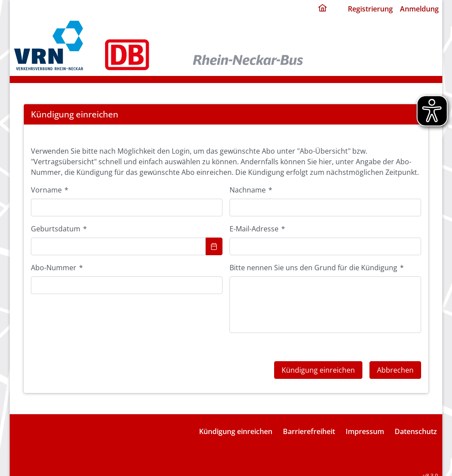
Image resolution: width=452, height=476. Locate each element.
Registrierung (370, 9)
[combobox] (118, 246)
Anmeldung (419, 9)
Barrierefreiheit (309, 423)
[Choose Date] (214, 246)
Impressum (365, 423)
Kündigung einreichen (236, 423)
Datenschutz (416, 423)
